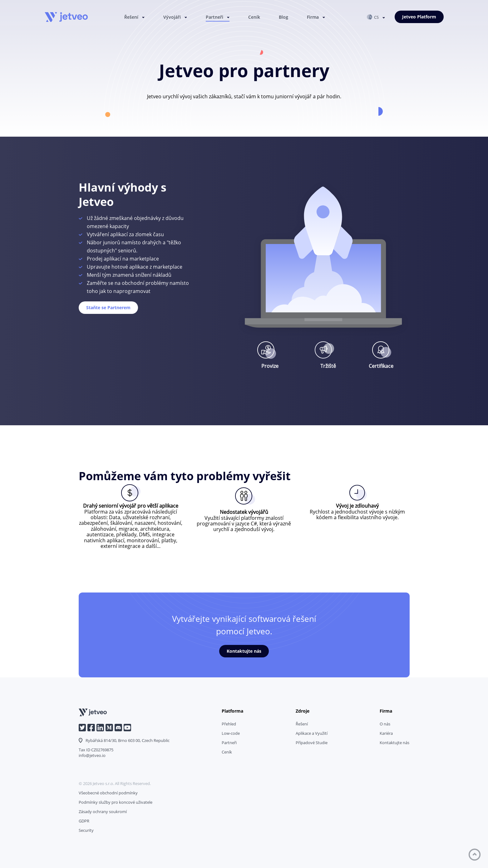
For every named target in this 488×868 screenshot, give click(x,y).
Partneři (214, 17)
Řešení (131, 17)
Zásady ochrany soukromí (103, 812)
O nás (385, 724)
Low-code (231, 733)
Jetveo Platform (419, 17)
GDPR (84, 821)
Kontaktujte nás (244, 651)
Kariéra (386, 733)
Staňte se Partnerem (108, 307)
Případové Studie (312, 743)
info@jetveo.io (92, 755)
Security (86, 830)
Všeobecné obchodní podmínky (108, 793)
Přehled (229, 724)
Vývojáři (172, 17)
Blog (283, 17)
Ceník (254, 17)
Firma (313, 17)
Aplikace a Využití (312, 733)
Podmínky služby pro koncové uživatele (116, 802)
